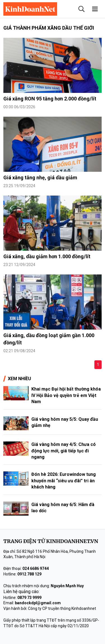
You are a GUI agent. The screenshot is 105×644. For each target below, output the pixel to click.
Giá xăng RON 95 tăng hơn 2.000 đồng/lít (50, 99)
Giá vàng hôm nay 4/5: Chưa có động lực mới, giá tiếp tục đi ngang (64, 451)
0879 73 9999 (29, 598)
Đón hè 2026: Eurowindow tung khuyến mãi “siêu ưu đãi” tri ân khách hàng (64, 481)
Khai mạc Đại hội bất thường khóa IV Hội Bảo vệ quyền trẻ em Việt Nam (66, 395)
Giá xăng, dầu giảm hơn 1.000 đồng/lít (47, 256)
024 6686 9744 (36, 568)
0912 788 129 (29, 574)
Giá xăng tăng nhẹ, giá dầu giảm (40, 178)
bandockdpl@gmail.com (38, 603)
